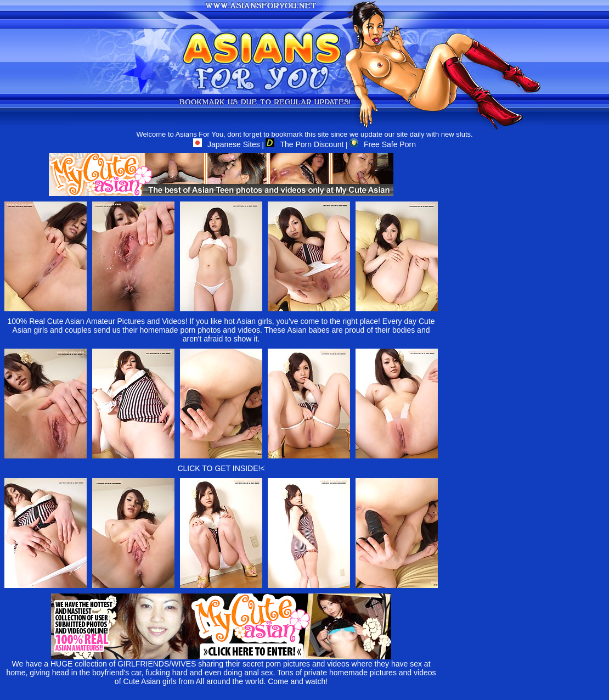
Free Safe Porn (383, 144)
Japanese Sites (227, 144)
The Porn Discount (304, 144)
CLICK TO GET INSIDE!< (221, 468)
